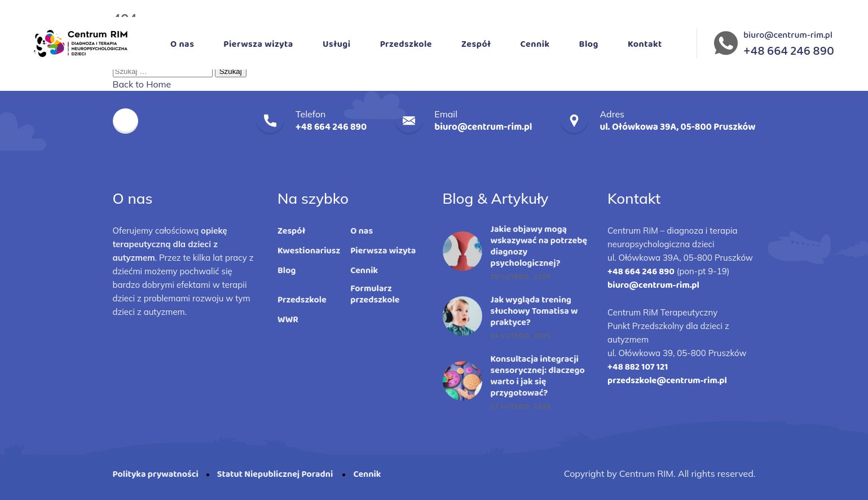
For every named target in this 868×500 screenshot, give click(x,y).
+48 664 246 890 (641, 272)
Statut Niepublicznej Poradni (276, 474)
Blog (589, 44)
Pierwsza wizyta (258, 44)
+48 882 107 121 (638, 367)
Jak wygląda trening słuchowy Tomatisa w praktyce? (534, 312)
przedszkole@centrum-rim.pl (667, 381)
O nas (182, 44)
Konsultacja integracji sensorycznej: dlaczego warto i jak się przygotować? (538, 376)
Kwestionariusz (309, 251)
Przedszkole (406, 44)
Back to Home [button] (142, 84)
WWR (288, 320)
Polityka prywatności (156, 474)
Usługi (337, 44)
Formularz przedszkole (375, 295)
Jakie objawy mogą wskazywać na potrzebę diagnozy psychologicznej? (539, 247)
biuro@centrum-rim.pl (788, 36)
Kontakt (645, 44)
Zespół (476, 44)
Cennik (535, 44)
